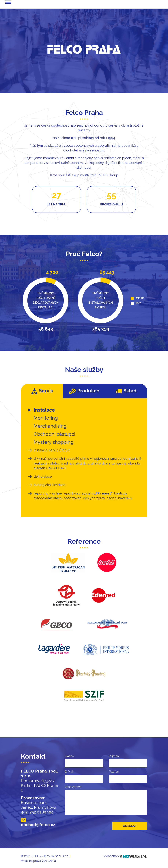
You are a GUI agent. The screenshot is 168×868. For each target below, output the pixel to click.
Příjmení (114, 756)
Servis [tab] (42, 391)
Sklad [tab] (126, 391)
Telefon (114, 772)
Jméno (69, 756)
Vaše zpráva (73, 787)
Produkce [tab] (84, 391)
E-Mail (69, 772)
